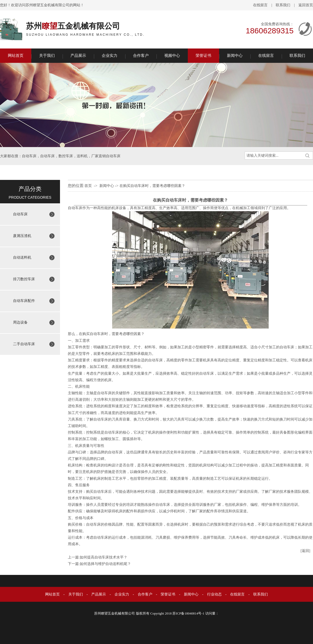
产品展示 (78, 56)
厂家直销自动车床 (106, 156)
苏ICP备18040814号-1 (188, 613)
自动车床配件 (24, 301)
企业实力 (110, 56)
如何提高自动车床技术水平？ (104, 557)
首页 (88, 186)
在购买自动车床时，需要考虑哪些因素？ (152, 186)
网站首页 (16, 56)
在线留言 (260, 5)
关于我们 (47, 56)
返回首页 (306, 5)
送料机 (82, 156)
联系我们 (283, 5)
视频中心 (172, 56)
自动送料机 (22, 257)
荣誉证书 (203, 56)
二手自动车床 (24, 344)
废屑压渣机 (22, 236)
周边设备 (20, 322)
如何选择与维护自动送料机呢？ (105, 564)
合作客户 (141, 56)
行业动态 (214, 594)
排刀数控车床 (24, 279)
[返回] (305, 551)
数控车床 (66, 156)
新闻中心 (235, 56)
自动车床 (29, 156)
